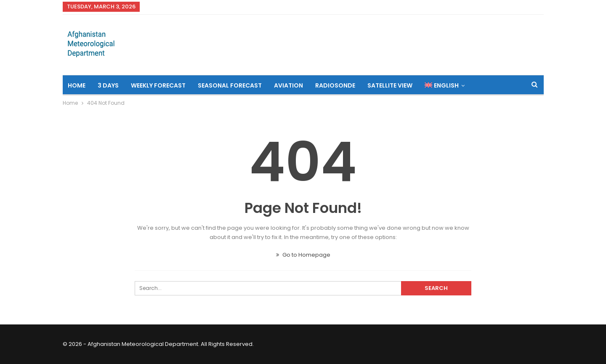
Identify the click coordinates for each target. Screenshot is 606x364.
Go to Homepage (303, 255)
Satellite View (390, 85)
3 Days (108, 85)
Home (77, 85)
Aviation (288, 85)
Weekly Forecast (158, 85)
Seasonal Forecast (230, 85)
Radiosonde (335, 85)
